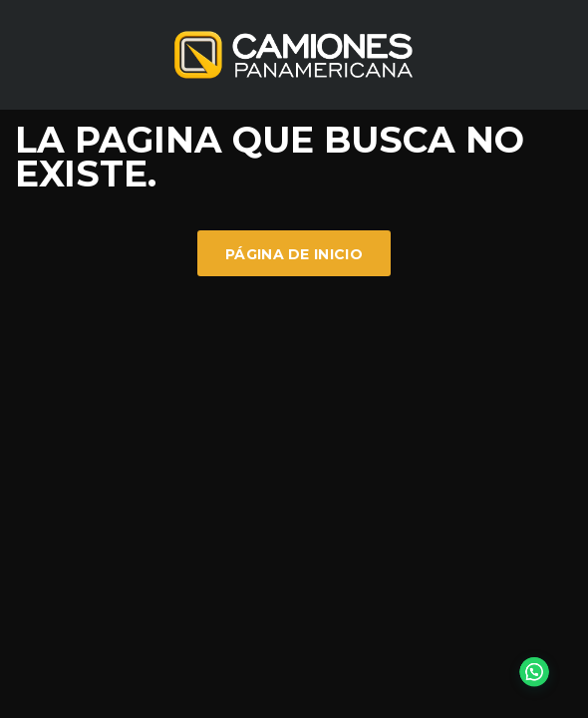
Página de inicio (294, 254)
